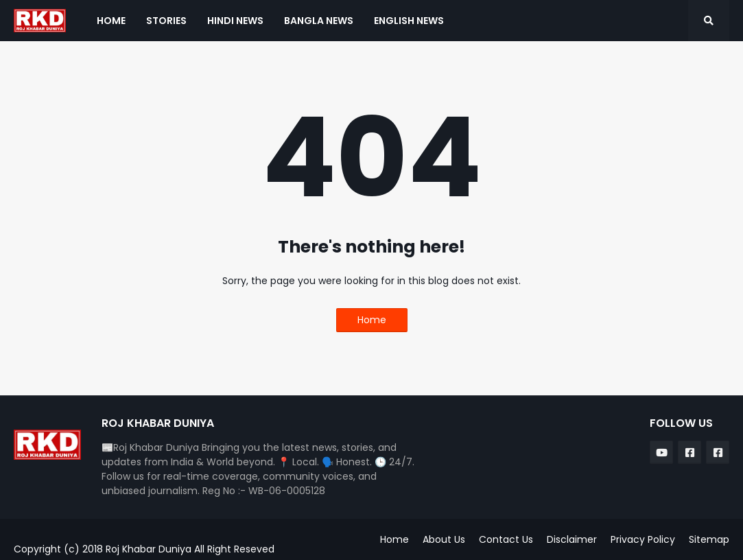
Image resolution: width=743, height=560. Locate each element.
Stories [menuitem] (166, 21)
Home (372, 320)
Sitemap (709, 539)
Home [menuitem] (111, 21)
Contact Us (506, 539)
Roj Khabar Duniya (150, 549)
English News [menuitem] (409, 21)
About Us (444, 539)
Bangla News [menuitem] (319, 21)
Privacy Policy (643, 539)
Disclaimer (572, 539)
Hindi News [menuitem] (235, 21)
